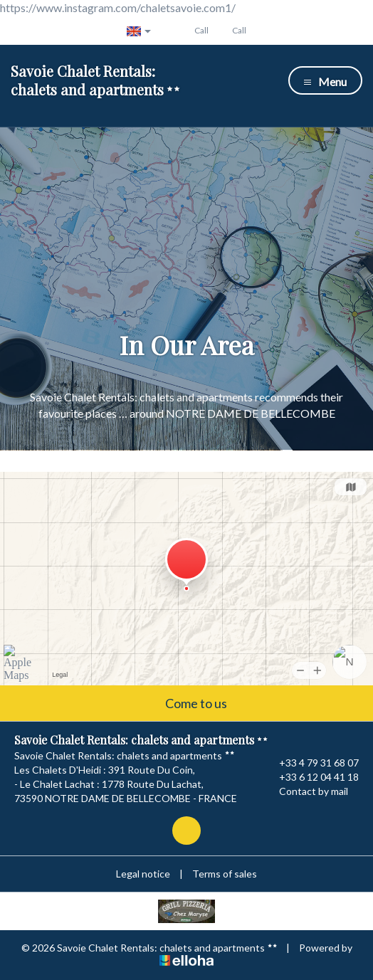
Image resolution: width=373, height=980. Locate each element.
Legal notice (143, 874)
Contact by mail (305, 791)
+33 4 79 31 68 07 (311, 763)
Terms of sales (225, 874)
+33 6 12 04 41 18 (311, 777)
